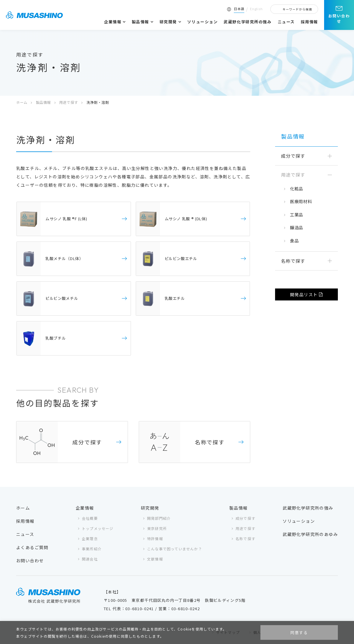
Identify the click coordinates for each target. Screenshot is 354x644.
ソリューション (202, 22)
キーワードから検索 (297, 9)
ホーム (22, 102)
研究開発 (168, 22)
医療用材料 (301, 201)
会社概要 (90, 518)
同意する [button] (299, 632)
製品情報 (141, 22)
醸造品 (297, 227)
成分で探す (245, 518)
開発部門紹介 (159, 518)
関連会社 (90, 559)
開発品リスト (304, 294)
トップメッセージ (98, 528)
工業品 (297, 215)
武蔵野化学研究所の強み (248, 22)
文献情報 (155, 559)
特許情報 (155, 539)
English (256, 9)
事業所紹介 (92, 549)
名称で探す (245, 539)
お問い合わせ (339, 18)
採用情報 (309, 22)
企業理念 (90, 539)
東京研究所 (157, 528)
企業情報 (113, 22)
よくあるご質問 (32, 547)
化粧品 (297, 189)
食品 (294, 241)
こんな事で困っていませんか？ (175, 549)
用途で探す (69, 102)
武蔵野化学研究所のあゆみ (310, 534)
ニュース (286, 22)
